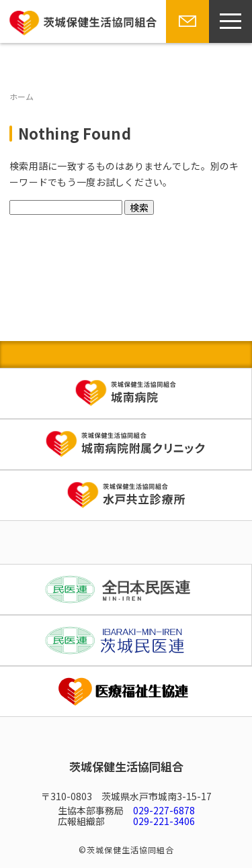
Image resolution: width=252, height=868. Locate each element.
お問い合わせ (185, 42)
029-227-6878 (164, 810)
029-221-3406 (164, 821)
